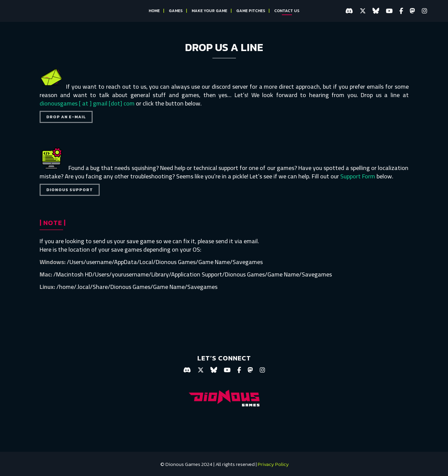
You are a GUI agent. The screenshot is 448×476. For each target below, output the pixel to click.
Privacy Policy (273, 464)
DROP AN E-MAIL (66, 117)
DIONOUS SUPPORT (70, 190)
